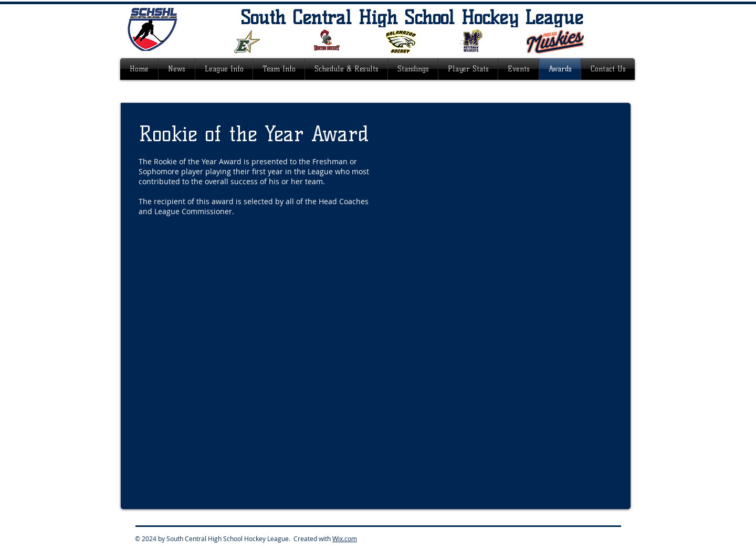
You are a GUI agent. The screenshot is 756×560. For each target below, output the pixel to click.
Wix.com (345, 538)
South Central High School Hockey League (412, 17)
